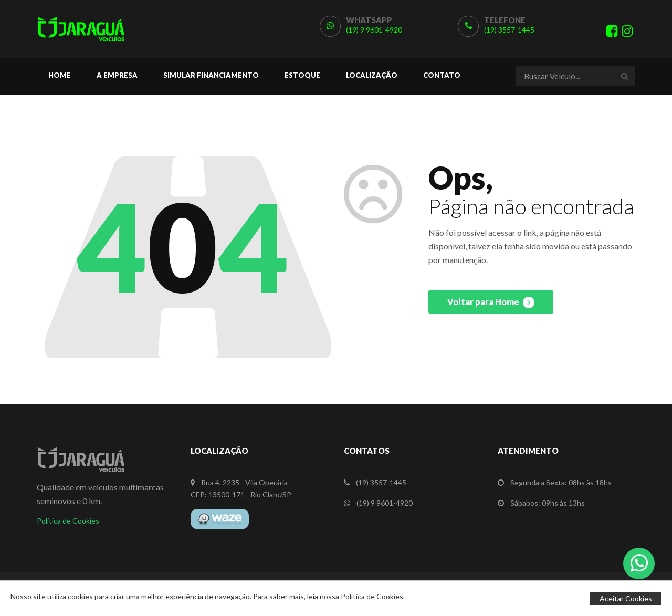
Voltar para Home (491, 302)
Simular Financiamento (211, 75)
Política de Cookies (68, 521)
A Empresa (117, 75)
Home (60, 75)
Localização (372, 75)
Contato (442, 75)
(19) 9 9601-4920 (374, 30)
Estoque (302, 75)
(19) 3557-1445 (509, 30)
